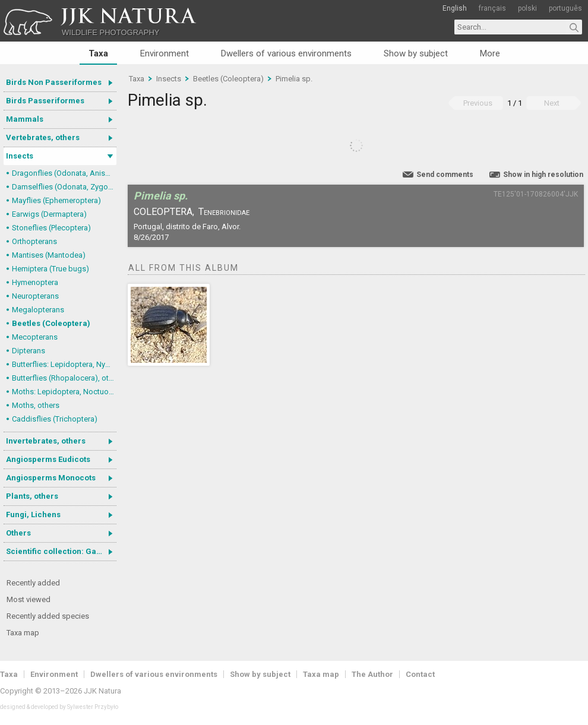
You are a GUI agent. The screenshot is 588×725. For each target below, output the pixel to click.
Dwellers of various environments (286, 53)
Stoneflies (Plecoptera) (51, 228)
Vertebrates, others (43, 137)
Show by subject (416, 53)
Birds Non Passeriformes (54, 82)
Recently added (33, 583)
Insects (20, 156)
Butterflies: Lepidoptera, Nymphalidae (64, 364)
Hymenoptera (35, 282)
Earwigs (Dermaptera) (49, 214)
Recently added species (48, 616)
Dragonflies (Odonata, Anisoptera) (64, 173)
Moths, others (36, 405)
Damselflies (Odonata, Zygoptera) (64, 187)
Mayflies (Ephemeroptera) (56, 200)
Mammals (25, 119)
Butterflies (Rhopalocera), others (64, 378)
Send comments (445, 175)
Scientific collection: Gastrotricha (61, 551)
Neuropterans (35, 296)
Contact (420, 674)
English (455, 8)
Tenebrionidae (224, 212)
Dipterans (29, 351)
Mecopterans (35, 337)
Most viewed (29, 599)
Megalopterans (38, 310)
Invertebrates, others (46, 441)
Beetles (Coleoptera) (51, 323)
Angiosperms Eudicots (48, 459)
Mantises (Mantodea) (49, 255)
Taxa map (23, 633)
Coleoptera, (164, 212)
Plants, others (32, 496)
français (492, 8)
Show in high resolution (543, 175)
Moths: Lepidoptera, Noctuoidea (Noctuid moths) (64, 392)
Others (18, 533)
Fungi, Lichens (33, 515)
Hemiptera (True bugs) (50, 269)
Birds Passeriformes (45, 101)
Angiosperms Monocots (51, 478)
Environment (165, 53)
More (490, 53)
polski (527, 8)
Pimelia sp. (294, 79)
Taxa (98, 53)
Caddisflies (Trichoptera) (55, 419)
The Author (372, 674)
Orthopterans (34, 241)
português (565, 8)
